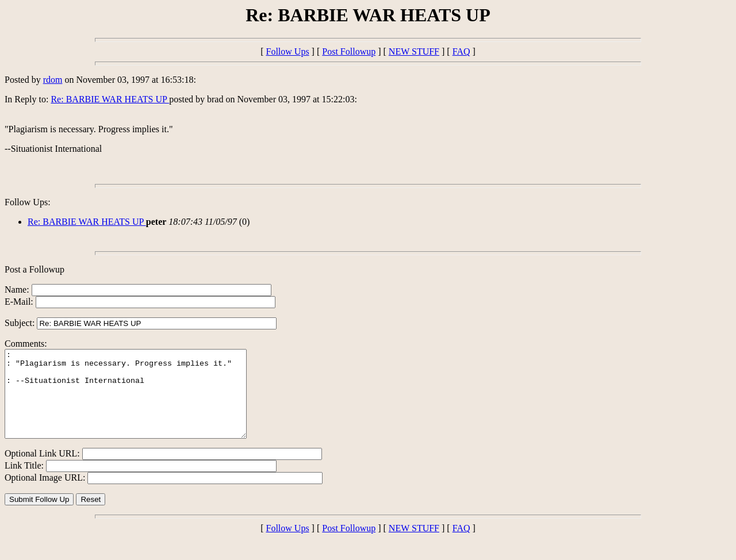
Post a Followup (34, 269)
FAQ (461, 51)
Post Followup (349, 51)
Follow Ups (287, 51)
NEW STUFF (414, 51)
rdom (53, 80)
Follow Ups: (28, 202)
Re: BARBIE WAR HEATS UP (110, 99)
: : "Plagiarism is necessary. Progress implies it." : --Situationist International (140, 402)
